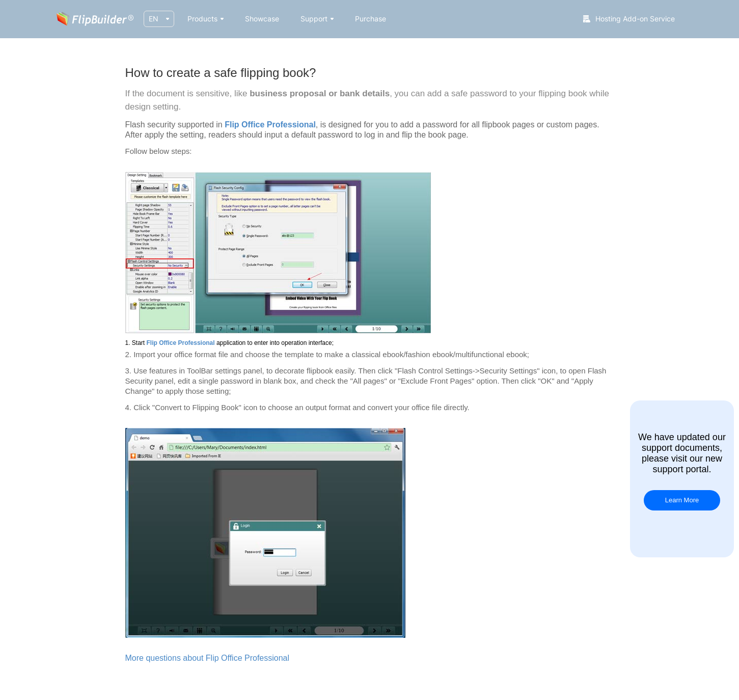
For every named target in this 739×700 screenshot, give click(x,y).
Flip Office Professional (270, 125)
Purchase (371, 19)
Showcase (262, 19)
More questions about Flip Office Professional (208, 658)
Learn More (682, 500)
